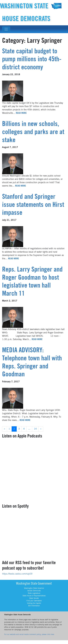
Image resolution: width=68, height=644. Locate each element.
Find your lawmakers (34, 601)
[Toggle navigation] (6, 29)
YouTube (66, 2)
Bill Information (34, 606)
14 (35, 429)
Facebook (56, 2)
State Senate (34, 598)
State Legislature (34, 593)
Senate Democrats (34, 591)
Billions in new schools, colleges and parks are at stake (33, 132)
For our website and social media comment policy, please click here (29, 635)
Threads (62, 2)
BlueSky (53, 2)
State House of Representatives (34, 596)
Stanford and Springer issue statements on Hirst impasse (33, 205)
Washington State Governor (34, 588)
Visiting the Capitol (34, 603)
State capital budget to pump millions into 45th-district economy (32, 60)
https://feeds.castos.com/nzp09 (17, 574)
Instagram (59, 2)
